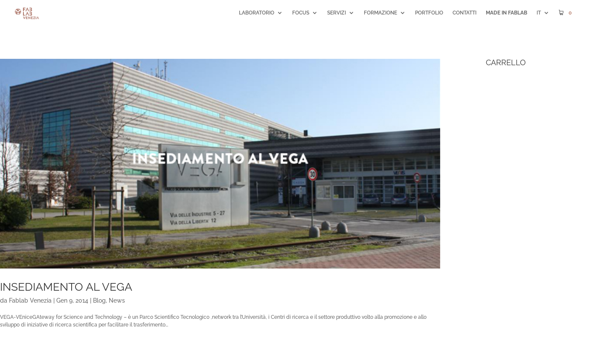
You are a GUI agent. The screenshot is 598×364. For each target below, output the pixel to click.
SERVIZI (337, 13)
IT (539, 13)
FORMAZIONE (380, 13)
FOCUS (301, 13)
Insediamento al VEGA (66, 287)
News (117, 300)
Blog (99, 300)
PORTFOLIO (429, 13)
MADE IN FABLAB (507, 13)
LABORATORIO (257, 13)
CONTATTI (464, 13)
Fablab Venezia (30, 300)
